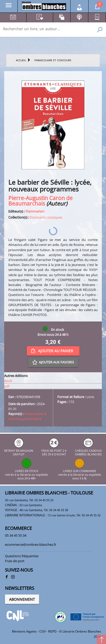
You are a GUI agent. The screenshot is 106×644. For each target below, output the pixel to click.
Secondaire (33, 419)
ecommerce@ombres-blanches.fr (31, 544)
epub (8, 381)
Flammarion (35, 211)
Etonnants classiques (46, 217)
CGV (42, 631)
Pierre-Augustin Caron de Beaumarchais (40, 201)
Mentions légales (24, 631)
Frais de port (15, 561)
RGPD (52, 631)
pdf (7, 386)
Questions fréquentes (22, 556)
